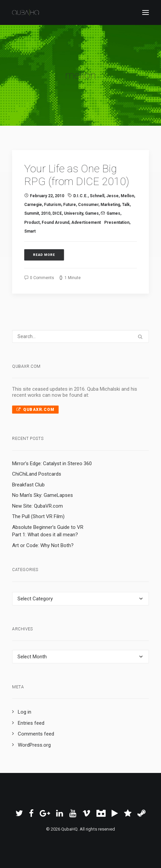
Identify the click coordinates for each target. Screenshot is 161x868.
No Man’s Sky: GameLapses (43, 495)
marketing (110, 205)
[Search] (80, 336)
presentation (117, 222)
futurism (53, 205)
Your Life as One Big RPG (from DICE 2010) (77, 175)
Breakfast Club (28, 485)
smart (30, 231)
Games (92, 213)
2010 (46, 213)
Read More (44, 255)
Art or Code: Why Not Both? (43, 545)
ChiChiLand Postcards (37, 474)
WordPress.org (34, 745)
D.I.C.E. (80, 196)
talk (126, 205)
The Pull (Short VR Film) (38, 516)
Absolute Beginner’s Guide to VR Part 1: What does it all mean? (48, 531)
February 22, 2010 (47, 196)
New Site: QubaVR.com (37, 506)
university (73, 213)
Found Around (55, 222)
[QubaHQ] (26, 12)
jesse (112, 196)
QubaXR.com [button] (35, 410)
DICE (57, 213)
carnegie (33, 205)
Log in (25, 712)
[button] (146, 12)
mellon (127, 196)
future (70, 205)
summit (32, 213)
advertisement (86, 222)
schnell (97, 196)
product (32, 222)
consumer (88, 205)
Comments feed (36, 734)
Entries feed (31, 723)
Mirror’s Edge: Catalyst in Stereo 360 (52, 463)
